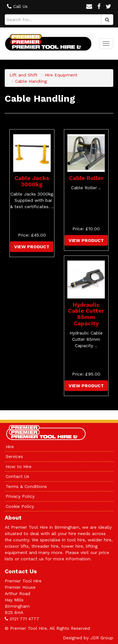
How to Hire (19, 466)
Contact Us (17, 476)
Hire (10, 447)
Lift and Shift (23, 75)
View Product (32, 247)
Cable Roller (86, 178)
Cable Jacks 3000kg (32, 181)
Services (14, 456)
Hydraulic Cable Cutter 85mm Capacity (86, 314)
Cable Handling (31, 81)
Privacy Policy (20, 496)
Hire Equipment (61, 75)
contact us (32, 559)
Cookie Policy (20, 506)
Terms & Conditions (26, 486)
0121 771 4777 (24, 619)
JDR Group (102, 638)
